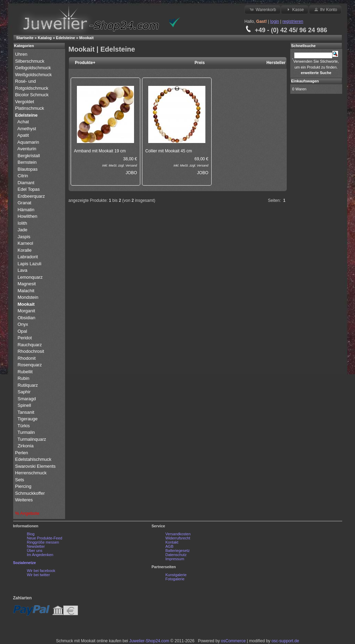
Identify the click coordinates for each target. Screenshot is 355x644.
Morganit (26, 311)
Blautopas (28, 169)
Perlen (22, 453)
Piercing (23, 486)
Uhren (22, 54)
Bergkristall (29, 156)
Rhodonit (27, 358)
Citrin (23, 176)
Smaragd (27, 399)
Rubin (24, 378)
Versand (131, 166)
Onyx (23, 324)
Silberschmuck (30, 61)
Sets (20, 480)
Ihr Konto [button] (325, 9)
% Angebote (27, 513)
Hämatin (26, 210)
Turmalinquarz (32, 439)
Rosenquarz (30, 365)
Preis (200, 63)
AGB (170, 546)
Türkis (24, 426)
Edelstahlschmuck (33, 459)
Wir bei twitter (39, 575)
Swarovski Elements (35, 466)
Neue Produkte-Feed (45, 538)
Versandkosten (178, 534)
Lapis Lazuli (30, 264)
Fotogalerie (175, 579)
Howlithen (28, 216)
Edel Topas (29, 189)
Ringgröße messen (43, 542)
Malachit (26, 291)
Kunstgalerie (176, 575)
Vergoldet (25, 102)
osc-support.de (285, 641)
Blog (31, 534)
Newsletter (36, 546)
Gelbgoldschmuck (34, 68)
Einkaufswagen (305, 81)
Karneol (25, 243)
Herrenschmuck (32, 473)
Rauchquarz (30, 345)
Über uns (35, 551)
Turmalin (26, 432)
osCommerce (233, 641)
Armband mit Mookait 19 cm (100, 151)
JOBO (131, 173)
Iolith (22, 223)
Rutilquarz (28, 385)
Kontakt (172, 542)
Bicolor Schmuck (33, 95)
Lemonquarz (30, 277)
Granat (25, 203)
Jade (23, 230)
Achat (23, 122)
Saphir (24, 392)
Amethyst (27, 129)
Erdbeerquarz (31, 196)
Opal (22, 331)
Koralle (25, 250)
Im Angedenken (40, 555)
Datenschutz (176, 555)
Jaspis (24, 237)
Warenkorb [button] (263, 9)
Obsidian (26, 318)
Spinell (24, 405)
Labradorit (28, 257)
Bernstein (27, 162)
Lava (23, 270)
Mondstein (28, 297)
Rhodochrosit (31, 351)
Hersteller (276, 63)
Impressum (175, 559)
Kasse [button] (295, 9)
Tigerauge (28, 419)
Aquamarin (28, 142)
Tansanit (26, 412)
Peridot (25, 338)
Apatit (23, 135)
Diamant (26, 183)
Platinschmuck (30, 108)
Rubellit (25, 372)
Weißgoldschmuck (34, 75)
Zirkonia (26, 446)
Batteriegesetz (178, 551)
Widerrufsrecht (178, 538)
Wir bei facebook (41, 571)
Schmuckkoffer (30, 493)
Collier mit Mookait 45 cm (169, 151)
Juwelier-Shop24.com (149, 641)
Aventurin (27, 149)
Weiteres (25, 500)
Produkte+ (85, 63)
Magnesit (27, 284)
